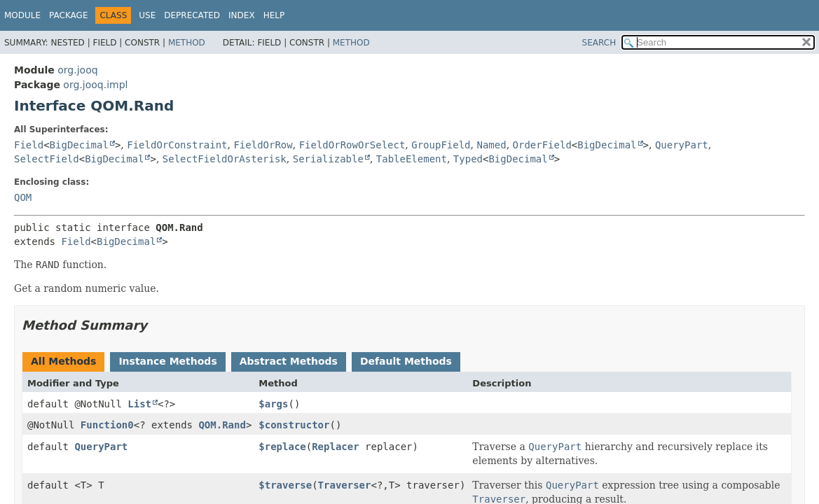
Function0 (107, 425)
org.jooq (77, 70)
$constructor (294, 425)
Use (147, 15)
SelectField (47, 159)
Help (274, 15)
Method (187, 43)
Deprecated (192, 15)
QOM (23, 197)
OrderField (542, 145)
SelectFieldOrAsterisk (225, 159)
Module (22, 15)
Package (68, 15)
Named (491, 145)
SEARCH (599, 43)
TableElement (412, 159)
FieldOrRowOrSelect (352, 145)
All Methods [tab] (63, 361)
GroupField (441, 145)
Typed (468, 159)
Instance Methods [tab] (167, 361)
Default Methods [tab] (406, 361)
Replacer (335, 447)
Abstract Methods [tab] (289, 361)
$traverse (285, 485)
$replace (282, 447)
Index (242, 15)
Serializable (328, 159)
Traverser (345, 485)
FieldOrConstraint (177, 145)
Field (29, 145)
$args (273, 404)
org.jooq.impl (95, 85)
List (139, 404)
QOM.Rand (222, 425)
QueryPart (682, 145)
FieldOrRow (263, 145)
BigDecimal (79, 145)
